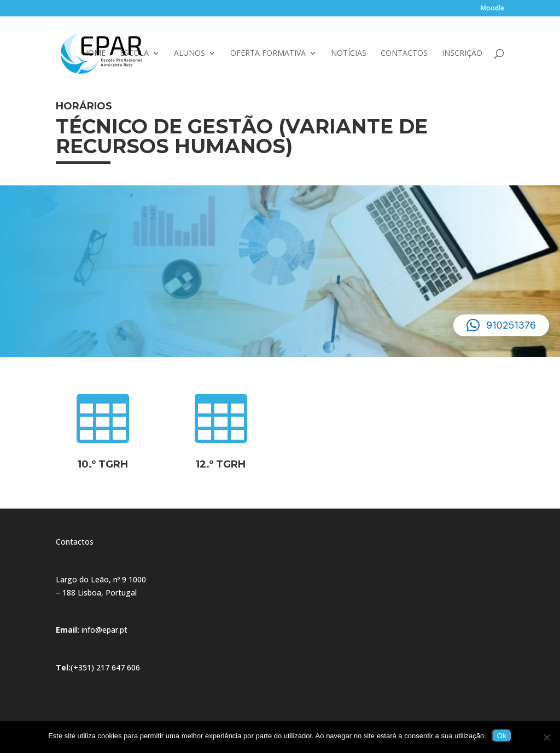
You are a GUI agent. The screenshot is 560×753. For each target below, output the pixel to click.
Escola (134, 54)
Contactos (404, 54)
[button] (501, 325)
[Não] (546, 737)
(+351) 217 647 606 (105, 667)
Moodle (492, 9)
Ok (502, 736)
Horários (84, 106)
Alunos (189, 54)
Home (94, 54)
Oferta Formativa (268, 54)
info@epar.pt (104, 630)
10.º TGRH (103, 464)
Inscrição (462, 54)
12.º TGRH (221, 464)
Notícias (349, 54)
